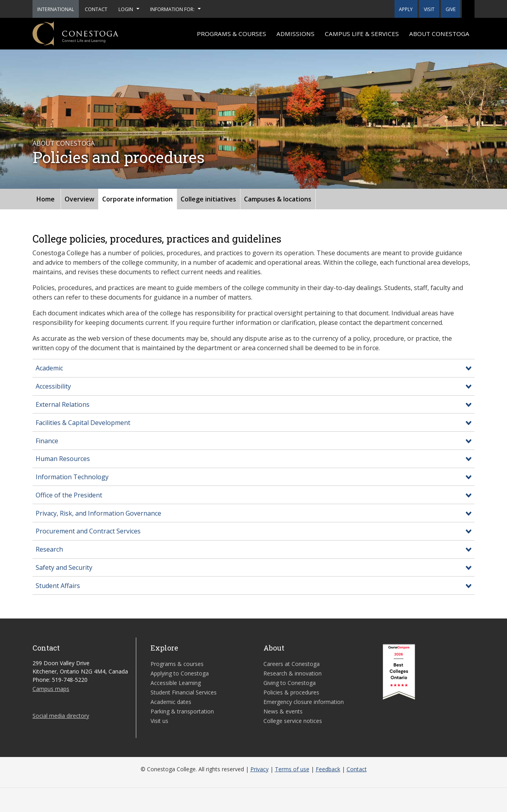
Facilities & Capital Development (83, 423)
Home (46, 199)
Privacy (259, 769)
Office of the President (69, 495)
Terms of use (292, 769)
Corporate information (137, 199)
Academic (49, 368)
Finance (47, 441)
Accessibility (53, 386)
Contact (357, 769)
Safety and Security (64, 567)
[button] (468, 9)
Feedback (328, 769)
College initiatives (208, 199)
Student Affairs (58, 586)
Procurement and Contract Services (88, 531)
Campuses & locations (278, 199)
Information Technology (72, 477)
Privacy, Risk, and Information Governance (98, 513)
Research (49, 549)
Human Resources (63, 459)
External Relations (63, 404)
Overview (79, 199)
